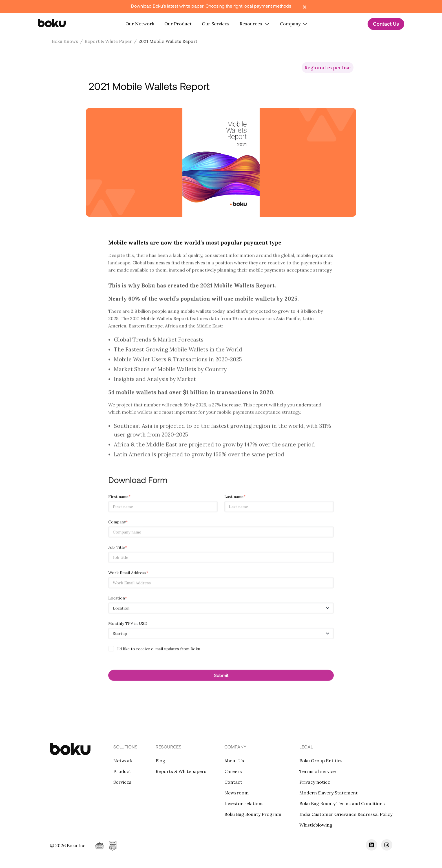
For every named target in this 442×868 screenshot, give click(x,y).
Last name (235, 499)
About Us (234, 761)
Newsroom (237, 793)
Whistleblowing (316, 825)
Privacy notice (315, 782)
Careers (233, 771)
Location (118, 600)
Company (118, 524)
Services (122, 782)
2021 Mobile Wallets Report (168, 41)
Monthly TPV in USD (128, 626)
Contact (233, 782)
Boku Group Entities (321, 761)
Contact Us (386, 24)
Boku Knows (65, 41)
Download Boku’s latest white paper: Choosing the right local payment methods (211, 6)
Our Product (178, 24)
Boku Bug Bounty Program (253, 814)
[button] (255, 24)
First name (119, 499)
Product (122, 771)
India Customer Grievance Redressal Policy (346, 814)
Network (123, 761)
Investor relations (244, 803)
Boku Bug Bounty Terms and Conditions (342, 803)
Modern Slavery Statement (329, 793)
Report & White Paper (108, 41)
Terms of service (318, 771)
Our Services (216, 24)
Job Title (118, 549)
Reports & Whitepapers (181, 771)
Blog (160, 761)
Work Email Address (128, 575)
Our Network (140, 24)
